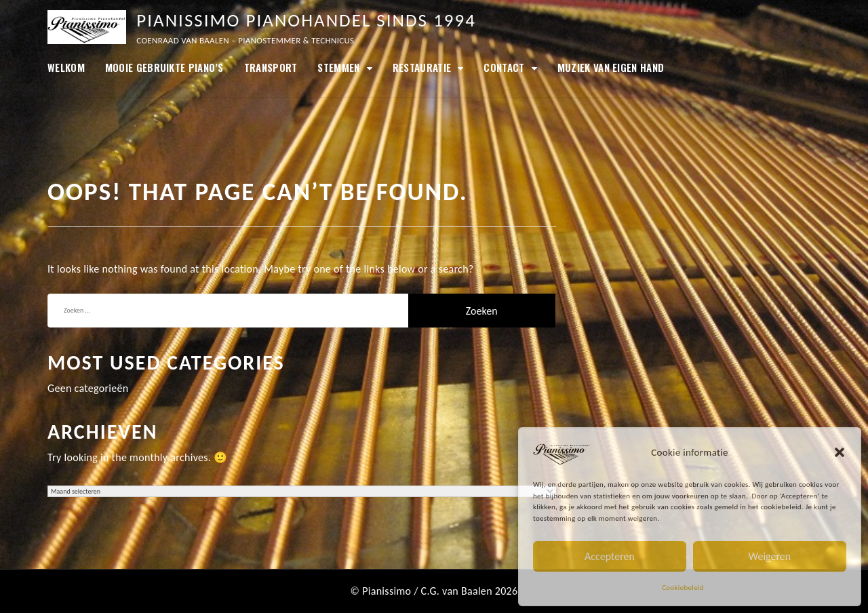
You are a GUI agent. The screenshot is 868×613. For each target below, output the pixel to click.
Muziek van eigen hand (611, 67)
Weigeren (770, 556)
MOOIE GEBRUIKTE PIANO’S (164, 67)
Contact (504, 67)
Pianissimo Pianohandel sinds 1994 (306, 20)
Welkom (66, 67)
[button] (840, 452)
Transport (271, 67)
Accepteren (610, 556)
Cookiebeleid (683, 588)
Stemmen (338, 67)
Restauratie (422, 67)
